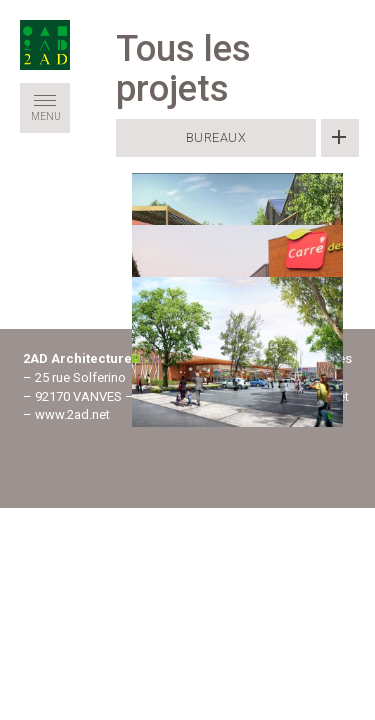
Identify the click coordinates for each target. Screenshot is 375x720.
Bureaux (216, 137)
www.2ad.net (72, 414)
